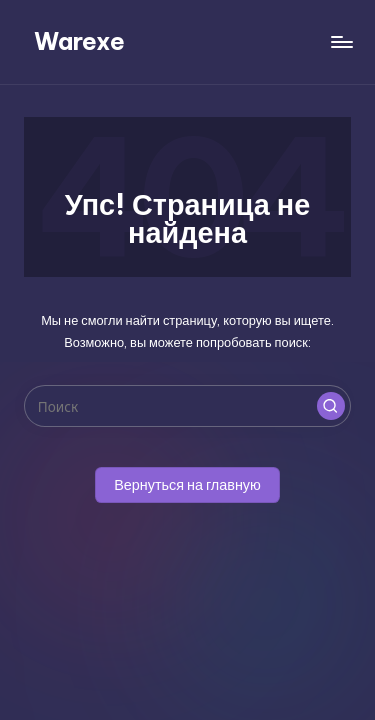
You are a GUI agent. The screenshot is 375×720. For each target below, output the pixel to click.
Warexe (79, 41)
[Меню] (341, 41)
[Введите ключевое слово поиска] (187, 406)
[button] (331, 406)
